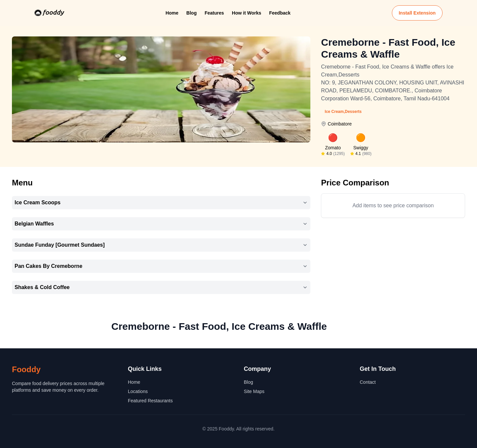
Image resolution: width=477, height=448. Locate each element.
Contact (368, 382)
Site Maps (254, 391)
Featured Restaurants (150, 401)
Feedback (280, 13)
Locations (138, 391)
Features (214, 13)
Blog (192, 13)
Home (172, 13)
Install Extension (417, 13)
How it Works (246, 13)
